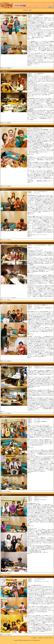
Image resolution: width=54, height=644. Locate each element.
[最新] (30, 10)
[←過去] (24, 10)
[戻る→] (27, 10)
